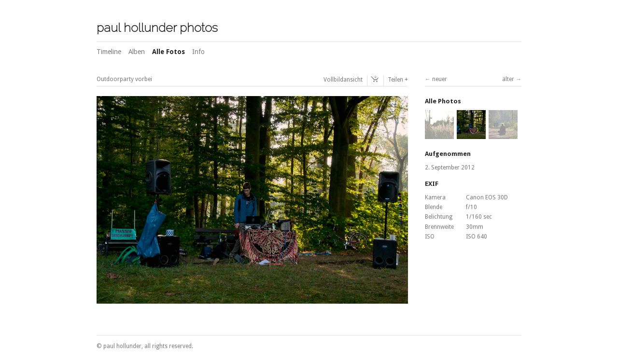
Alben (137, 52)
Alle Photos (443, 101)
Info (198, 52)
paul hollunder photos (157, 28)
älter (508, 79)
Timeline (109, 52)
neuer (440, 79)
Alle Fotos (169, 52)
